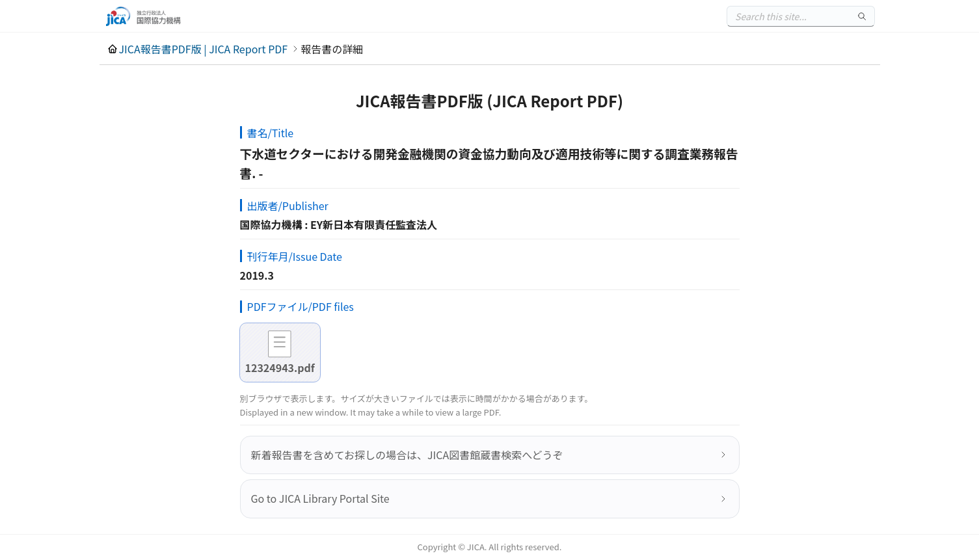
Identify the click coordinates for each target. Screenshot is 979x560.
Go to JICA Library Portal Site (320, 498)
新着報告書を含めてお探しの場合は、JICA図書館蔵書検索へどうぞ (407, 455)
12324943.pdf (280, 367)
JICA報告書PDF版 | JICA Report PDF (204, 49)
